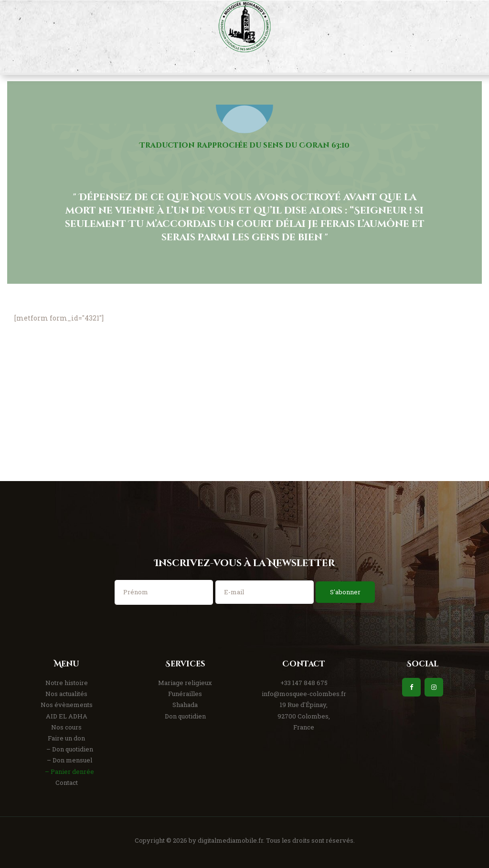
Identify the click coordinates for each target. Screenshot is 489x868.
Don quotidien (185, 716)
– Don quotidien (70, 749)
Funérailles (185, 694)
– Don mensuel (69, 760)
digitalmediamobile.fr (230, 840)
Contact (67, 782)
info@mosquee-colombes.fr (304, 694)
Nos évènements (67, 705)
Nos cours (66, 727)
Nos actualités (66, 694)
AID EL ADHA (67, 716)
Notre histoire (67, 683)
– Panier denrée (69, 772)
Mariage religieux (185, 683)
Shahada (185, 705)
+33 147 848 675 (304, 683)
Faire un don (66, 738)
